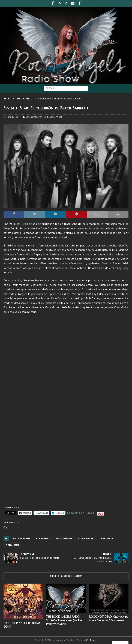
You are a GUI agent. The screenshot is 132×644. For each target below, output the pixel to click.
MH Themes (92, 640)
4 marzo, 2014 (13, 117)
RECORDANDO (55, 117)
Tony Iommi (13, 545)
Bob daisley (43, 539)
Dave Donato (64, 539)
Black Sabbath (21, 539)
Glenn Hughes (86, 539)
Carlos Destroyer (34, 117)
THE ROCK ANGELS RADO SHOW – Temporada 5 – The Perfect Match (64, 620)
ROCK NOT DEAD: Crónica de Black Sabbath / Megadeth (108, 618)
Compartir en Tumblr (81, 513)
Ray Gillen (107, 539)
